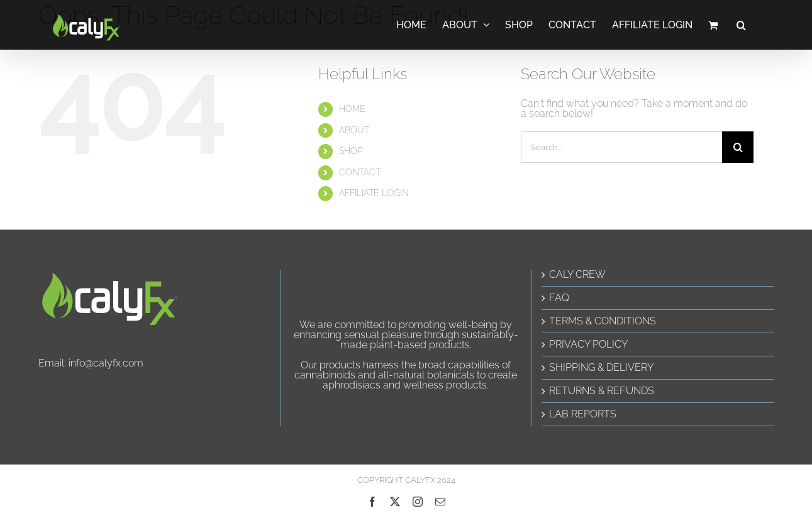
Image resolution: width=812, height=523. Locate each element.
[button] (741, 25)
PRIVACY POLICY (588, 344)
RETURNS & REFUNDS (602, 391)
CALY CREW (577, 275)
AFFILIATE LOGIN (374, 193)
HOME (352, 109)
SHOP (351, 151)
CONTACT (360, 172)
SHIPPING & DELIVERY (601, 368)
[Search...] (621, 147)
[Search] (738, 147)
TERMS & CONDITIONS (603, 321)
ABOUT (354, 130)
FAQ (559, 298)
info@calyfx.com (106, 363)
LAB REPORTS (583, 414)
